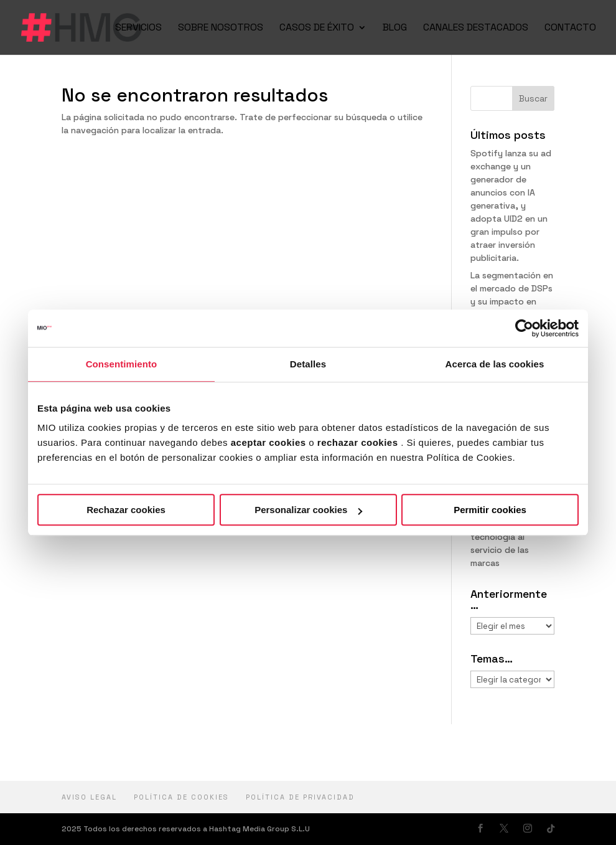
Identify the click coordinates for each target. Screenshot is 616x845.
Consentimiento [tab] (122, 364)
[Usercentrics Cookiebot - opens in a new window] (524, 328)
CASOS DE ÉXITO (317, 28)
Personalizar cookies (308, 510)
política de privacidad (300, 797)
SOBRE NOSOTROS (221, 28)
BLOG (395, 28)
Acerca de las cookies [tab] (495, 364)
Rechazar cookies (126, 510)
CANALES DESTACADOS (476, 28)
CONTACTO (570, 28)
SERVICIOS (138, 28)
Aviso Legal (89, 797)
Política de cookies (181, 797)
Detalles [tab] (308, 364)
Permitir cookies (490, 510)
